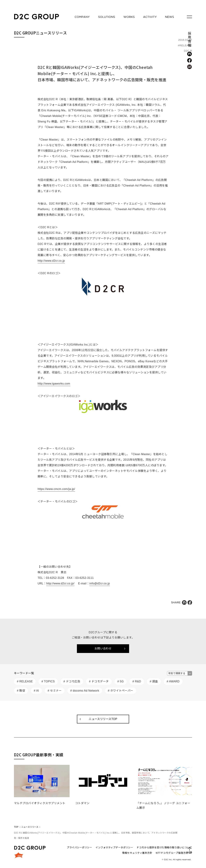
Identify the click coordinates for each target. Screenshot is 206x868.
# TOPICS (48, 681)
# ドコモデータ (99, 681)
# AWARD (173, 681)
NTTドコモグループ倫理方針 (172, 853)
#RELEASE (185, 45)
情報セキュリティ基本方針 (137, 853)
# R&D (137, 681)
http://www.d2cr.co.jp (51, 261)
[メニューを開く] (189, 17)
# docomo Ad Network (85, 691)
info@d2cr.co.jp (100, 583)
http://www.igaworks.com (54, 384)
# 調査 (154, 681)
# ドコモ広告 (72, 681)
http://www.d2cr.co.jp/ (60, 583)
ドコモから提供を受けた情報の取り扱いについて (164, 847)
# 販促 (21, 691)
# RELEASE (25, 681)
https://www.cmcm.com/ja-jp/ (56, 489)
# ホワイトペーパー (121, 691)
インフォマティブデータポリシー (114, 847)
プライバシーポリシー (79, 847)
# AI (36, 691)
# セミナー (55, 691)
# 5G (121, 681)
